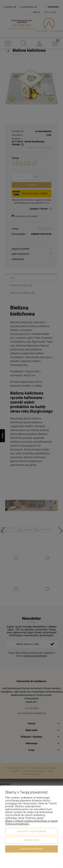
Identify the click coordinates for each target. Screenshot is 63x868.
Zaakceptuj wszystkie (32, 849)
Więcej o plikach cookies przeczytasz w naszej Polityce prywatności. (31, 822)
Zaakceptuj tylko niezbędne (31, 831)
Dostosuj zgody (32, 840)
